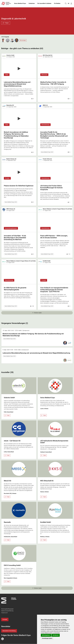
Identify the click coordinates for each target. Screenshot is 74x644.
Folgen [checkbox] (7, 415)
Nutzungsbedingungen (7, 609)
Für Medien (57, 4)
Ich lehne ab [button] (56, 635)
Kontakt (5, 619)
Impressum (4, 613)
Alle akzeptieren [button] (46, 635)
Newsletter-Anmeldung (9, 631)
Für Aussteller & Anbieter (44, 4)
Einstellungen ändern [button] (47, 638)
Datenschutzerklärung (7, 611)
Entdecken (32, 4)
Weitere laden (37, 313)
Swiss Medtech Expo (20, 4)
